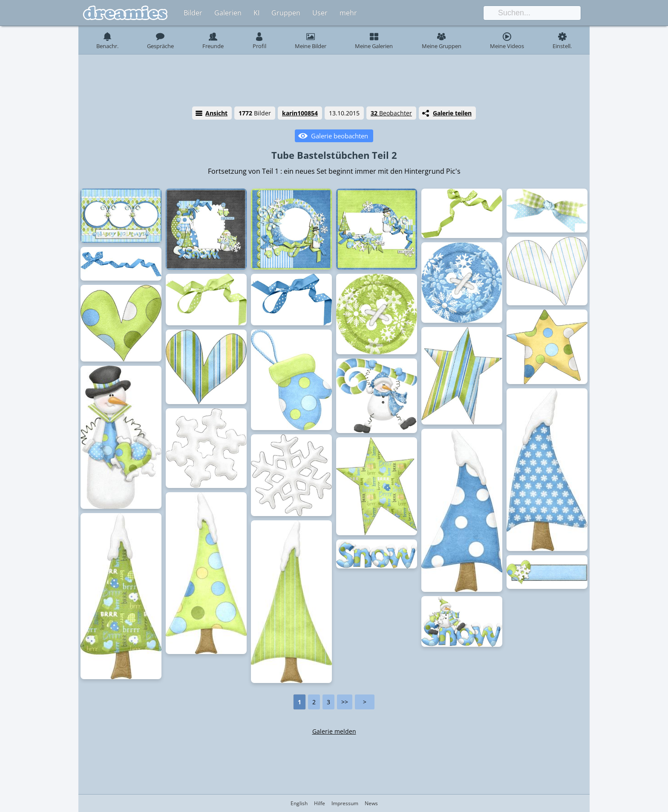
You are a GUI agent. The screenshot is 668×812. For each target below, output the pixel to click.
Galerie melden (334, 731)
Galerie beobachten (340, 136)
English (299, 803)
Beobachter (391, 113)
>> (345, 702)
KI (256, 13)
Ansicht (216, 113)
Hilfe (320, 803)
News (371, 803)
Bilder (193, 13)
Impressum (345, 803)
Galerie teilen (452, 113)
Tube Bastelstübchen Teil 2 (334, 155)
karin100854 (300, 113)
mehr (348, 13)
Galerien (228, 13)
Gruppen (286, 13)
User (320, 13)
